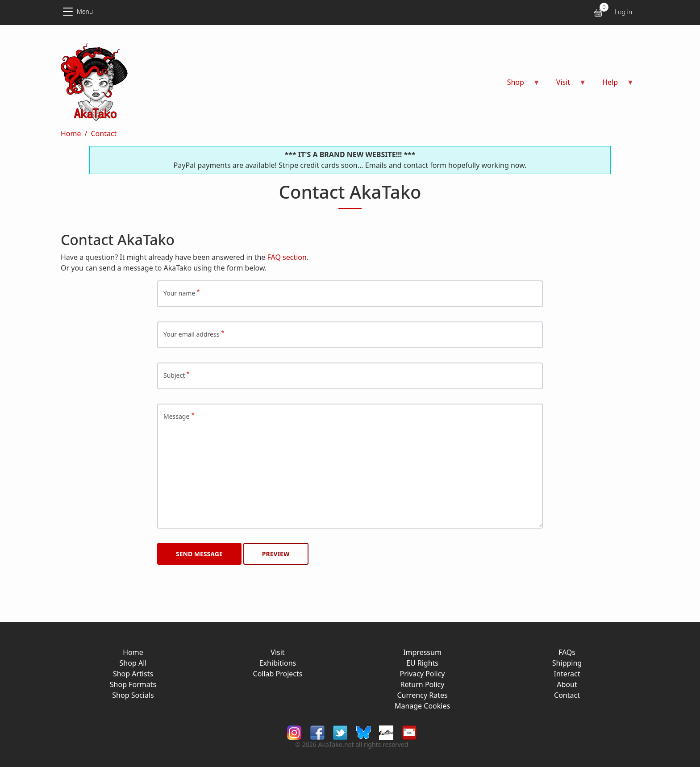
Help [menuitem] (613, 85)
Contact (104, 133)
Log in (623, 12)
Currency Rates (422, 695)
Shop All (133, 663)
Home (71, 133)
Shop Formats (133, 684)
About (567, 684)
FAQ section (287, 257)
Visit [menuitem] (566, 85)
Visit (277, 652)
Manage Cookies (422, 706)
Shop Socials (133, 695)
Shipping (567, 663)
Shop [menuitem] (518, 85)
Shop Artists (133, 674)
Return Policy (423, 684)
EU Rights (422, 663)
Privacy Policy (423, 674)
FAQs (567, 652)
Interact (567, 674)
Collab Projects (278, 674)
